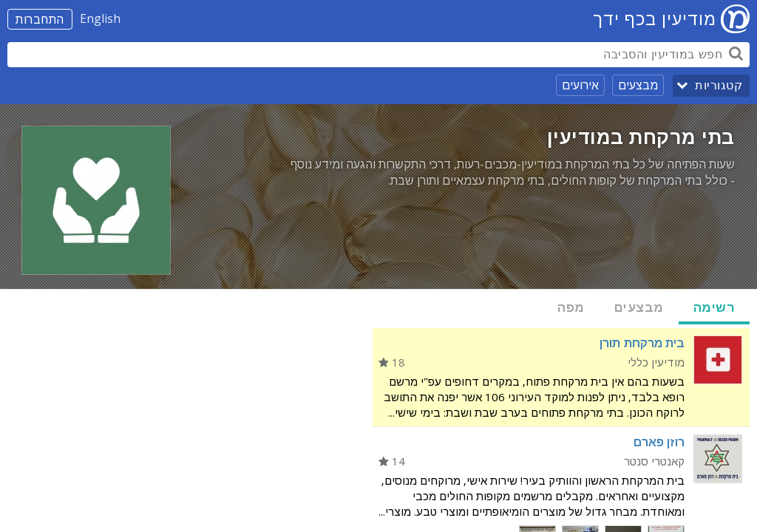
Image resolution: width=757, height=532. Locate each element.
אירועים (580, 85)
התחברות (40, 19)
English (100, 18)
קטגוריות (719, 85)
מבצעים (638, 85)
